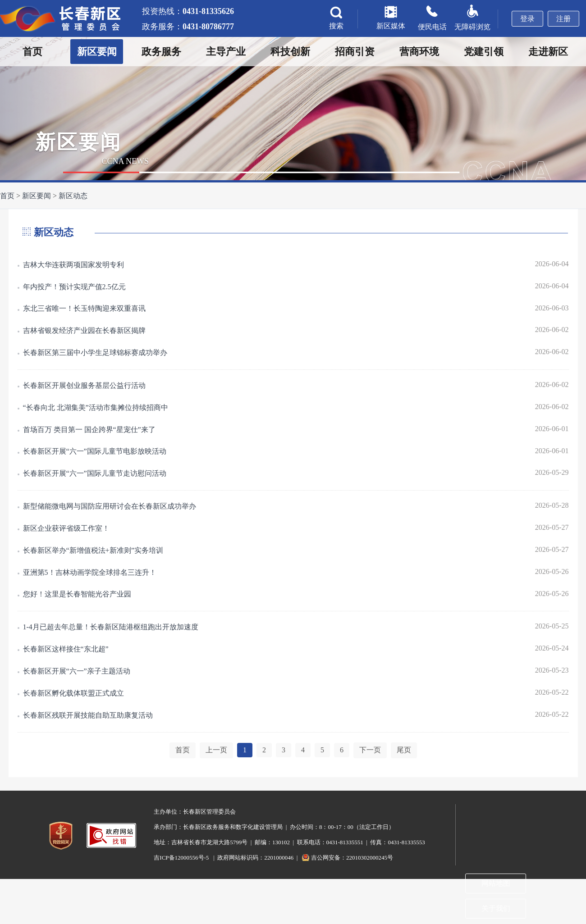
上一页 (216, 750)
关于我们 (496, 908)
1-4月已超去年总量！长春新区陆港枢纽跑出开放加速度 (111, 627)
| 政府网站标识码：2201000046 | (256, 858)
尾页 (404, 750)
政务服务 (161, 52)
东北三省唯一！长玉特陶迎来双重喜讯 (84, 308)
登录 (527, 19)
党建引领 (484, 52)
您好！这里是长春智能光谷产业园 (77, 594)
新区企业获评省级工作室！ (66, 528)
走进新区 (548, 52)
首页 (32, 52)
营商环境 (419, 52)
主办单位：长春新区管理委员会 (195, 812)
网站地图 (496, 883)
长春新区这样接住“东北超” (66, 649)
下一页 (370, 750)
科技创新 (290, 52)
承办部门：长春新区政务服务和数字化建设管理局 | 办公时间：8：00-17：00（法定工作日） (274, 827)
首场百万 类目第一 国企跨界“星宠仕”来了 (89, 430)
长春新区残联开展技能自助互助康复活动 (88, 715)
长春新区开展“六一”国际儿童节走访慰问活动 (95, 473)
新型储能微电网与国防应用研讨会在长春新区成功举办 (110, 506)
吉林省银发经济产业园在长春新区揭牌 (84, 330)
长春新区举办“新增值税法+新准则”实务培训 (93, 550)
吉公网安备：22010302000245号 (352, 858)
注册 (563, 19)
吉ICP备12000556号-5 (181, 858)
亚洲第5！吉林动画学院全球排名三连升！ (90, 572)
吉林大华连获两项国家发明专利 (73, 265)
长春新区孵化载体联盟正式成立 (73, 693)
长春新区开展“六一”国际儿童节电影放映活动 (95, 451)
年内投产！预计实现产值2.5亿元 (74, 287)
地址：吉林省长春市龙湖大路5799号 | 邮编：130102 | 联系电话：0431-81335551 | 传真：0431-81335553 (289, 842)
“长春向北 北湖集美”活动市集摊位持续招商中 (96, 407)
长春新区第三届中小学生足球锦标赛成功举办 (95, 353)
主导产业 (226, 52)
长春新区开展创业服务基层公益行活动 (84, 385)
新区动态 (73, 196)
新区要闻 (97, 52)
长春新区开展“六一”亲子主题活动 (77, 671)
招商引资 (355, 52)
